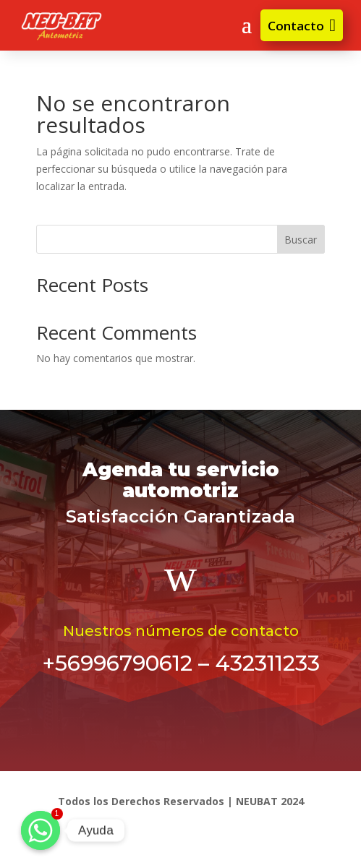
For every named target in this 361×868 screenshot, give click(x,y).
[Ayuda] (41, 830)
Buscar (301, 240)
